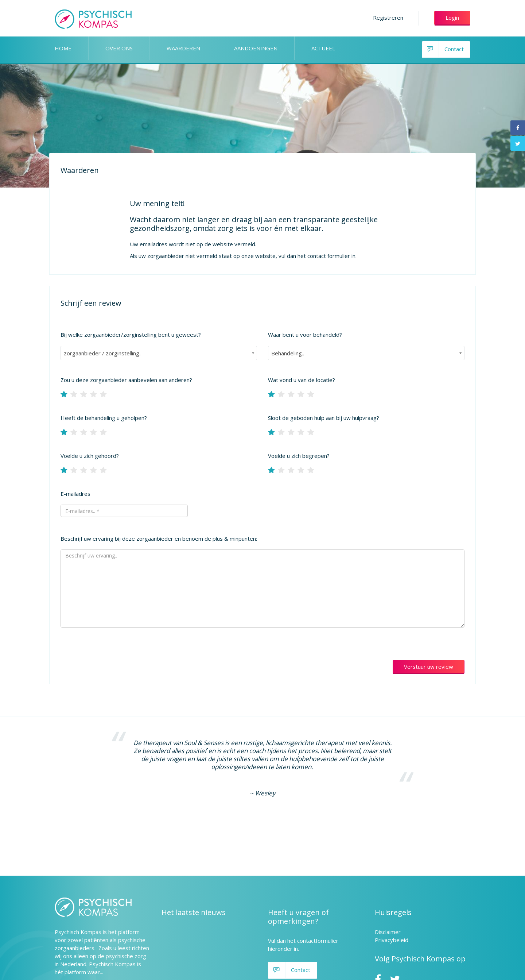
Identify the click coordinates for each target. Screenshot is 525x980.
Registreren (388, 18)
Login (452, 18)
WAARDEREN (183, 48)
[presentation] (116, 656)
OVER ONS (119, 48)
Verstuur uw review (429, 667)
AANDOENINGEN (256, 48)
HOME (63, 48)
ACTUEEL (323, 48)
